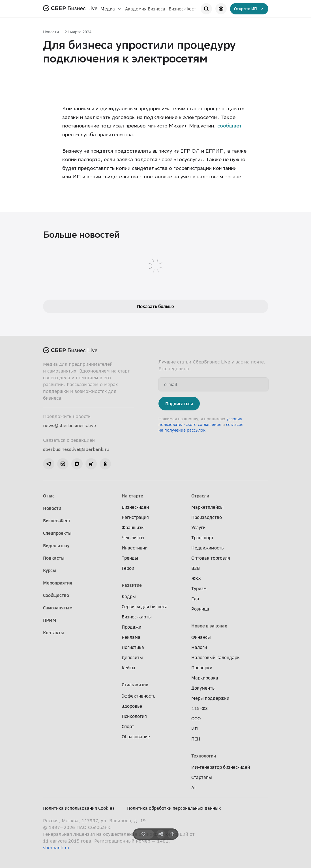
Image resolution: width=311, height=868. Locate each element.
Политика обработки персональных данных (174, 808)
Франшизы (133, 527)
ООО (196, 718)
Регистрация (135, 517)
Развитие (132, 585)
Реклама (131, 637)
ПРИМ (50, 620)
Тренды (130, 558)
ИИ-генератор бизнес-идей (221, 767)
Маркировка (205, 678)
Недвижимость (207, 548)
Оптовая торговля (211, 558)
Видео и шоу (56, 546)
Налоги (199, 647)
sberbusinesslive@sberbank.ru (76, 449)
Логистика (133, 647)
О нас (49, 496)
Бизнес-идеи (135, 507)
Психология (134, 716)
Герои (128, 568)
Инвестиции (135, 548)
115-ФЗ (200, 708)
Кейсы (128, 668)
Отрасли (200, 496)
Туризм (199, 588)
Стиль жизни (135, 685)
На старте (132, 496)
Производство (207, 517)
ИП (195, 729)
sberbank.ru (56, 848)
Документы (203, 688)
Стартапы (202, 777)
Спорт (128, 726)
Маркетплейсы (207, 507)
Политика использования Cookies (79, 808)
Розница (200, 609)
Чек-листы (133, 538)
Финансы (201, 637)
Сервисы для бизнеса (145, 607)
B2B (196, 568)
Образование (136, 737)
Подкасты (54, 558)
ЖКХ (196, 578)
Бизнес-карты (137, 617)
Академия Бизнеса (145, 9)
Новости (51, 32)
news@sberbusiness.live (69, 425)
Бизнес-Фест (182, 9)
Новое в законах (209, 626)
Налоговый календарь (215, 657)
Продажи (131, 627)
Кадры (129, 596)
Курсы (50, 570)
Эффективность (139, 696)
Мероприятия (58, 583)
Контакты (53, 633)
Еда (195, 599)
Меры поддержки (210, 698)
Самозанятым (58, 608)
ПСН (196, 739)
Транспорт (202, 538)
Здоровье (132, 706)
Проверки (202, 668)
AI (193, 787)
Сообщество (56, 595)
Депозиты (132, 657)
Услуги (198, 527)
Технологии (204, 756)
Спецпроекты (57, 533)
